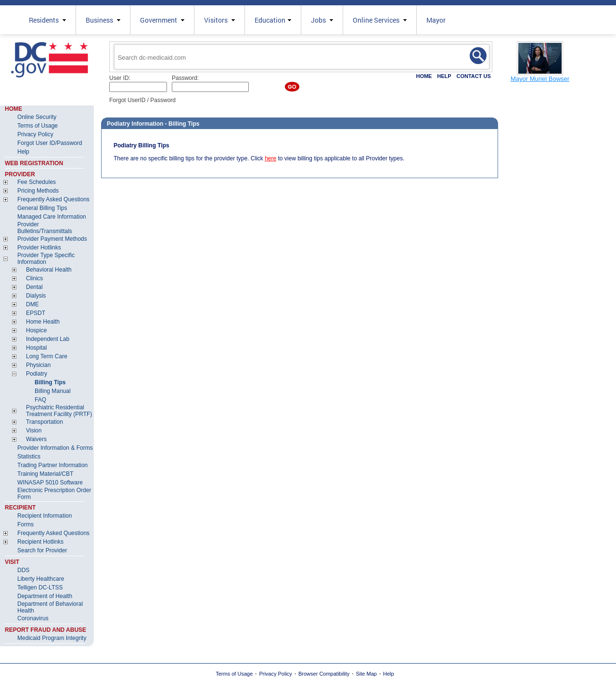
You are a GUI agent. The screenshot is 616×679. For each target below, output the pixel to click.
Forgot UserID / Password (142, 100)
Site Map (366, 674)
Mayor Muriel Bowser (540, 79)
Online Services (380, 20)
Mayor (436, 20)
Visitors (219, 20)
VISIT (12, 562)
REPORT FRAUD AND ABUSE (45, 630)
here (270, 158)
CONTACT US (473, 76)
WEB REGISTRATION (34, 163)
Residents (47, 20)
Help (389, 674)
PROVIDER (20, 174)
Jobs (322, 20)
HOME (424, 76)
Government (162, 20)
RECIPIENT (20, 508)
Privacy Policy (275, 674)
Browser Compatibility (324, 674)
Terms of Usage (234, 674)
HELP (444, 76)
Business (103, 20)
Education (273, 20)
